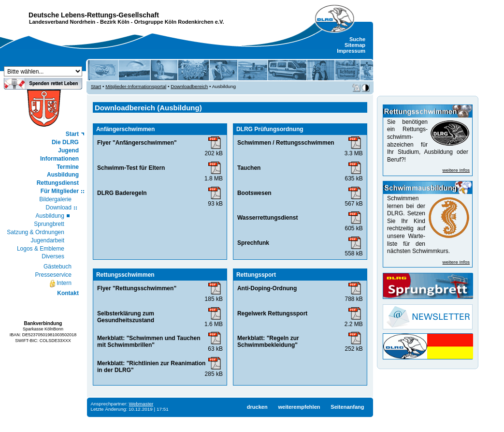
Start (72, 134)
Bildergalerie (55, 199)
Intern (60, 283)
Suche (357, 39)
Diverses (53, 256)
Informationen (59, 159)
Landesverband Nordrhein (62, 22)
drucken (257, 407)
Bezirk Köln (115, 22)
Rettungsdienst (58, 183)
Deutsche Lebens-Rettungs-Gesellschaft (94, 15)
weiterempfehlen (299, 407)
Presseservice (53, 275)
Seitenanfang (347, 407)
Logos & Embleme (41, 249)
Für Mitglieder (60, 191)
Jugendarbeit (48, 240)
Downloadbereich (189, 86)
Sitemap (355, 45)
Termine (68, 167)
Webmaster (141, 404)
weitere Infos (456, 170)
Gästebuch (58, 267)
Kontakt (68, 293)
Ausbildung (63, 175)
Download (59, 208)
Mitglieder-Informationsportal (136, 86)
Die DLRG (65, 142)
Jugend (68, 150)
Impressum (351, 51)
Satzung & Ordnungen (36, 232)
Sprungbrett (49, 224)
